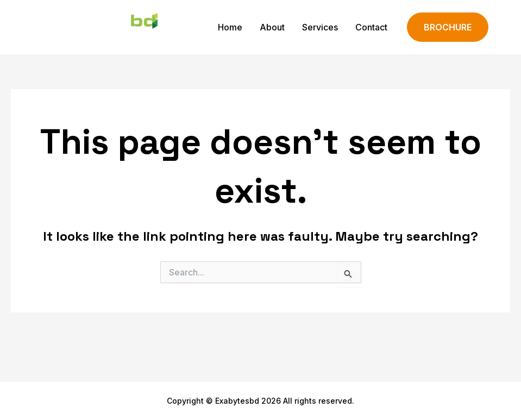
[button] (448, 27)
